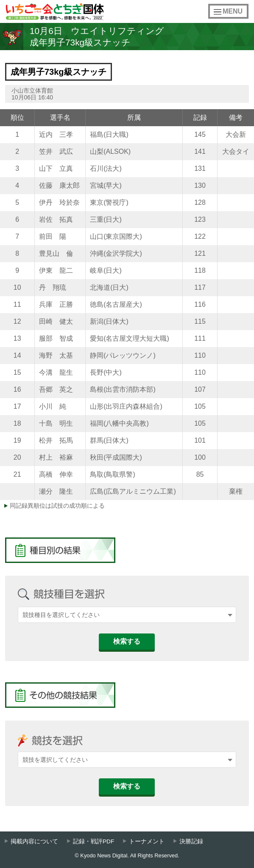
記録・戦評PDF (94, 841)
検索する (127, 641)
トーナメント (147, 841)
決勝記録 (191, 841)
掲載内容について (34, 841)
